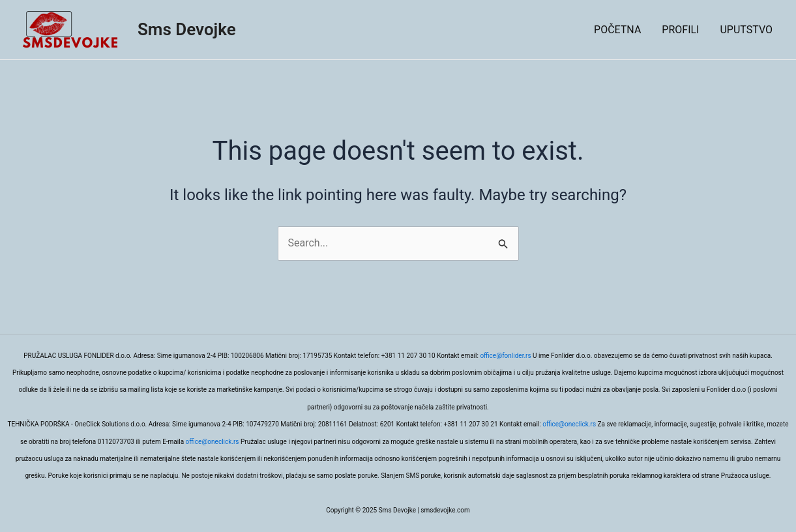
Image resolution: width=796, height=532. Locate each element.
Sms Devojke (187, 29)
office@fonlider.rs (505, 356)
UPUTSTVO (746, 30)
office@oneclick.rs (569, 424)
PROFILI (680, 30)
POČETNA (617, 30)
